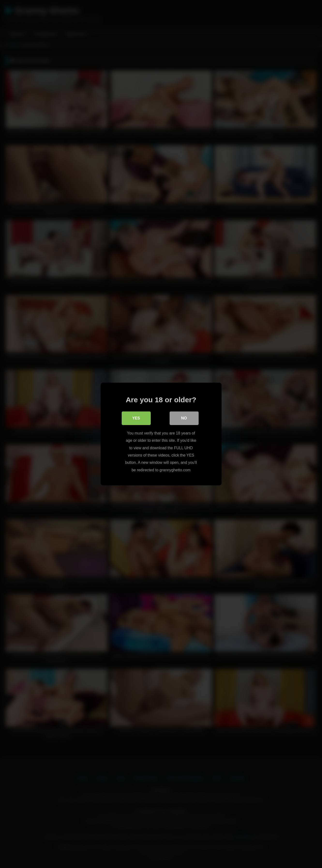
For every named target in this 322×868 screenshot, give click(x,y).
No (184, 418)
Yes (136, 418)
